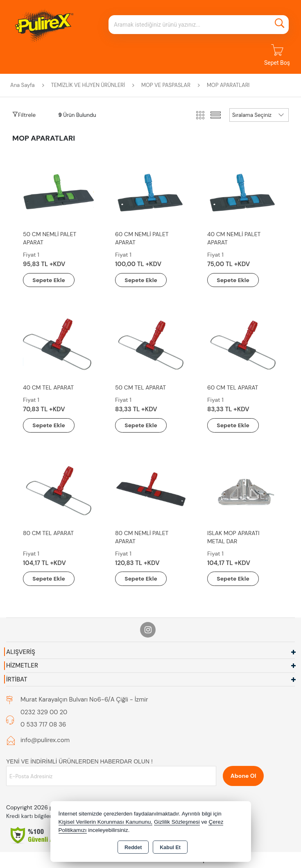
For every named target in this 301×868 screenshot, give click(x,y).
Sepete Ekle (50, 280)
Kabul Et (170, 847)
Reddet (133, 847)
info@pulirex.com (45, 740)
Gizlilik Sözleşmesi (177, 822)
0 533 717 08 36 (43, 725)
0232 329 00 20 (44, 713)
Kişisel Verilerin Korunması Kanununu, (106, 822)
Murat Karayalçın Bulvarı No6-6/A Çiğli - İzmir (84, 700)
